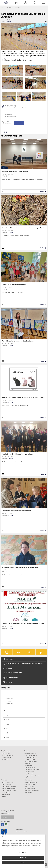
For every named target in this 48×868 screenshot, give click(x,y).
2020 (7, 733)
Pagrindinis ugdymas (30, 759)
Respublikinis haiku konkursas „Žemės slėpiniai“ (18, 341)
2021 (7, 729)
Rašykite (4, 817)
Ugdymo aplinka (6, 754)
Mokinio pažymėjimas (30, 767)
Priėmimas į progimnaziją (31, 783)
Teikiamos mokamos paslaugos (33, 775)
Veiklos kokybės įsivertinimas (9, 790)
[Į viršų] (46, 865)
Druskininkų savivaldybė (22, 832)
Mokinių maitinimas (30, 771)
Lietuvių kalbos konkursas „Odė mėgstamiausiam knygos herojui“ (24, 624)
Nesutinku (23, 858)
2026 (7, 694)
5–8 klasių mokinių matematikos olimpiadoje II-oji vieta (20, 567)
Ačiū (18, 123)
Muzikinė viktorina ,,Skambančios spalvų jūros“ (18, 454)
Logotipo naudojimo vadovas (32, 790)
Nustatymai (23, 853)
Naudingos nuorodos (30, 788)
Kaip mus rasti (5, 759)
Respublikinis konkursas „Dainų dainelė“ (15, 171)
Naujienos (10, 8)
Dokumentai (8, 659)
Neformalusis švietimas (31, 761)
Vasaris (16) (9, 704)
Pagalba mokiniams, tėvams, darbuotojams (35, 777)
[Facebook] (2, 825)
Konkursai (18, 8)
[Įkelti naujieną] (17, 3)
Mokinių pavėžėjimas (30, 773)
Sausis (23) (9, 706)
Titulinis (3, 8)
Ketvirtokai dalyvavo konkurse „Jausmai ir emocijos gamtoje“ (23, 228)
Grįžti (6, 132)
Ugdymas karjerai (29, 765)
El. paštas (8, 668)
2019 (7, 737)
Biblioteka (27, 763)
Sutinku (23, 863)
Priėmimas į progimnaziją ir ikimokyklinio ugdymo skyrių (22, 664)
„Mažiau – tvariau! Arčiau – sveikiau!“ (14, 284)
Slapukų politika (29, 792)
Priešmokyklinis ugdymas (31, 756)
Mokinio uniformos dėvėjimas (32, 769)
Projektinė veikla (10, 678)
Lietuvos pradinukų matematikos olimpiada (16, 511)
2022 (7, 724)
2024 (7, 715)
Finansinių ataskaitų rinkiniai (9, 788)
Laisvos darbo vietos (30, 785)
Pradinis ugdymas (29, 757)
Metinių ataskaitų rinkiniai (8, 783)
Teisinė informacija (30, 787)
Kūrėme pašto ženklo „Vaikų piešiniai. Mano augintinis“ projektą (23, 398)
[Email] (6, 825)
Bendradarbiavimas (7, 757)
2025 (7, 711)
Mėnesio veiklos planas (12, 673)
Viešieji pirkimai (6, 792)
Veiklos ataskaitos (6, 785)
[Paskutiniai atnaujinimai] (26, 3)
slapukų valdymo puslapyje (8, 847)
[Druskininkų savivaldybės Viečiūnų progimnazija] (6, 3)
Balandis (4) (9, 699)
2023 (7, 720)
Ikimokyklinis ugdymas (30, 754)
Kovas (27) (9, 701)
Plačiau (42, 191)
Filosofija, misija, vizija (7, 756)
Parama (7, 682)
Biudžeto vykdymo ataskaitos (9, 787)
